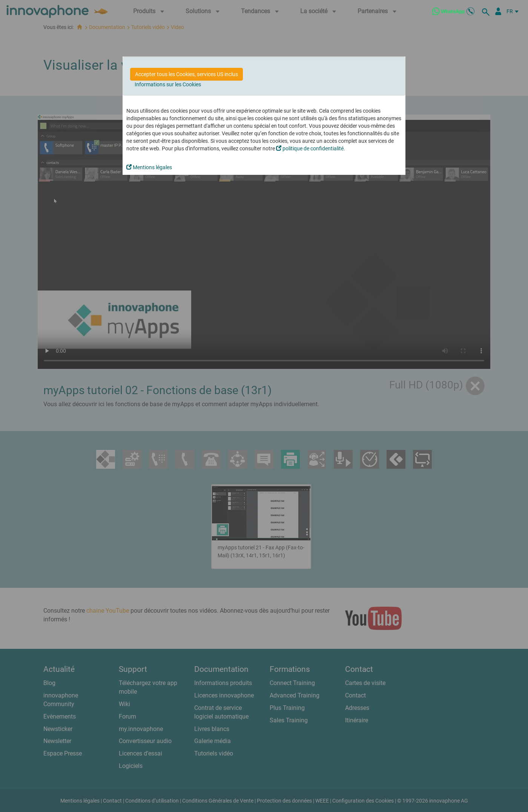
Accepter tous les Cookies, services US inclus (186, 74)
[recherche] (487, 11)
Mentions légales (149, 167)
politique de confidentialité (310, 148)
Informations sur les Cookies (168, 84)
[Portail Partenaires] (498, 11)
